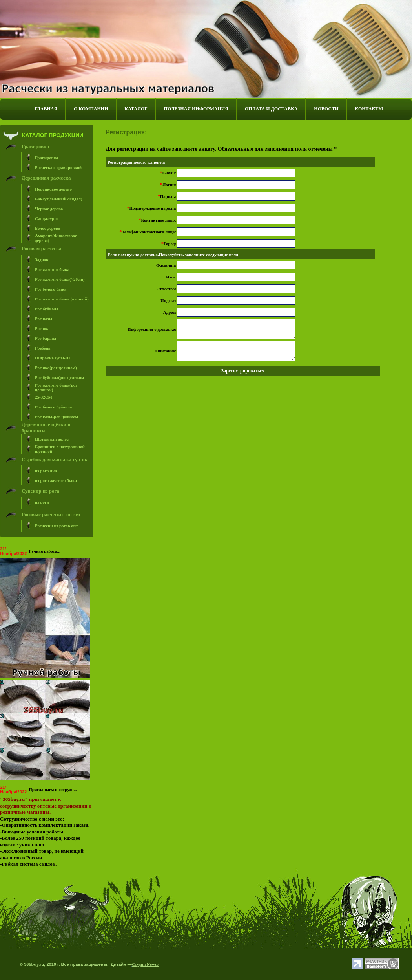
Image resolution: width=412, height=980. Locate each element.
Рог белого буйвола (53, 407)
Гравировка (35, 146)
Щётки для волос (52, 439)
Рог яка (42, 328)
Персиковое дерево (53, 189)
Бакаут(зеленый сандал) (59, 199)
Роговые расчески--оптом (51, 514)
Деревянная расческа (46, 178)
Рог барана (46, 338)
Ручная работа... (45, 551)
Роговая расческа (42, 248)
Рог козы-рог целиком (57, 417)
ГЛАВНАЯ (46, 109)
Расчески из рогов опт (56, 526)
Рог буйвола (47, 309)
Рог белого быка (51, 289)
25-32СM (44, 397)
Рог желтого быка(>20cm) (60, 279)
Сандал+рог (47, 218)
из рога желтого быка (56, 480)
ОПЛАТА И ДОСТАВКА (271, 109)
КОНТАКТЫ (369, 109)
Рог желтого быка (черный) (62, 299)
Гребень (43, 348)
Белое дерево (47, 228)
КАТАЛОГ (136, 109)
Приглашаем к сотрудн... (53, 789)
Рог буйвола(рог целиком (59, 377)
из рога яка (46, 471)
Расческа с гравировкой (58, 167)
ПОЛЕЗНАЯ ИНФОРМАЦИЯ (196, 109)
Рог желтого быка (52, 269)
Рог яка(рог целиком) (56, 368)
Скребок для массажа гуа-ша (55, 459)
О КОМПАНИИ (91, 109)
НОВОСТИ (326, 109)
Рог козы (44, 319)
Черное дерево (49, 209)
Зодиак (42, 260)
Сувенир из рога (40, 491)
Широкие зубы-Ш (53, 358)
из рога (42, 502)
